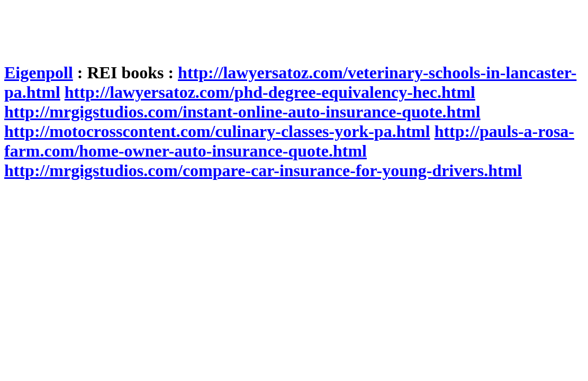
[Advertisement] (197, 28)
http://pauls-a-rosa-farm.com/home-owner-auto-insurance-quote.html (289, 141)
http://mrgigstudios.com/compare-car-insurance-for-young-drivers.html (263, 170)
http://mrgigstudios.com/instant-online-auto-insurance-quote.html (242, 112)
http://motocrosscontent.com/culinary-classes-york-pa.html (217, 131)
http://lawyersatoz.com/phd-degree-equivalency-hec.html (270, 92)
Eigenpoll (39, 72)
